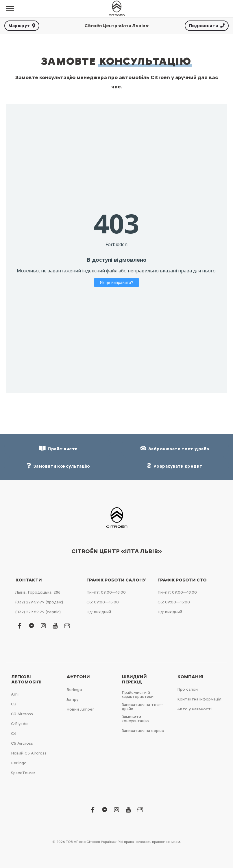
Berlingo (19, 763)
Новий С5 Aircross (29, 753)
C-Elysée (19, 724)
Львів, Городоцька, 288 (38, 592)
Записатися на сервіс (143, 731)
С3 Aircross (22, 714)
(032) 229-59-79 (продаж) (39, 602)
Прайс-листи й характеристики (138, 695)
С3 (14, 704)
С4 (14, 734)
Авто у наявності (194, 709)
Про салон (187, 689)
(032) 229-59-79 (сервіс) (38, 612)
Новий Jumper (80, 709)
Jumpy (72, 699)
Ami (15, 694)
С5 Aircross (22, 743)
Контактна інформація (199, 699)
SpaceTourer (23, 773)
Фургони (78, 677)
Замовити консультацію (135, 719)
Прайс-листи (58, 448)
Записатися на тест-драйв (142, 707)
